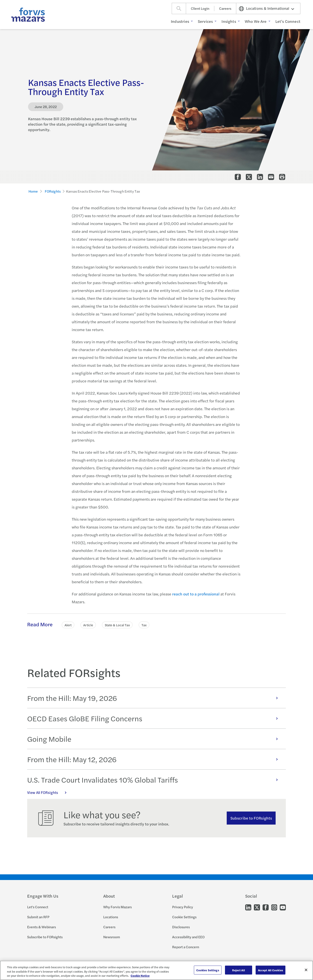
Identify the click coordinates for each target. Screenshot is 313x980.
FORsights (53, 191)
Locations (111, 917)
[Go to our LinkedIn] (248, 907)
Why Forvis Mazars (117, 907)
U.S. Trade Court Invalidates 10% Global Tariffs (155, 780)
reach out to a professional (196, 594)
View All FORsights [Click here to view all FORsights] (49, 792)
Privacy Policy (183, 907)
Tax (144, 625)
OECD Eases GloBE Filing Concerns (155, 718)
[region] (156, 970)
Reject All (239, 970)
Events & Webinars (42, 927)
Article (88, 625)
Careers (225, 8)
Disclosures (181, 927)
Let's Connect (38, 907)
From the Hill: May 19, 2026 (155, 698)
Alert (68, 625)
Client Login (200, 8)
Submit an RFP (38, 917)
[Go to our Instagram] (274, 907)
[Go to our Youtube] (283, 907)
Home (33, 191)
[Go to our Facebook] (266, 907)
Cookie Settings (184, 917)
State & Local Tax (117, 625)
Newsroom (112, 937)
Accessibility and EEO (188, 937)
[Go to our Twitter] (257, 907)
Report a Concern (186, 947)
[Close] (306, 970)
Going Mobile (155, 739)
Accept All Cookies (271, 970)
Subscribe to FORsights (251, 818)
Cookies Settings (208, 970)
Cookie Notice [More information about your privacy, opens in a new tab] (140, 976)
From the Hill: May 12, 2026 (155, 759)
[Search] (179, 8)
